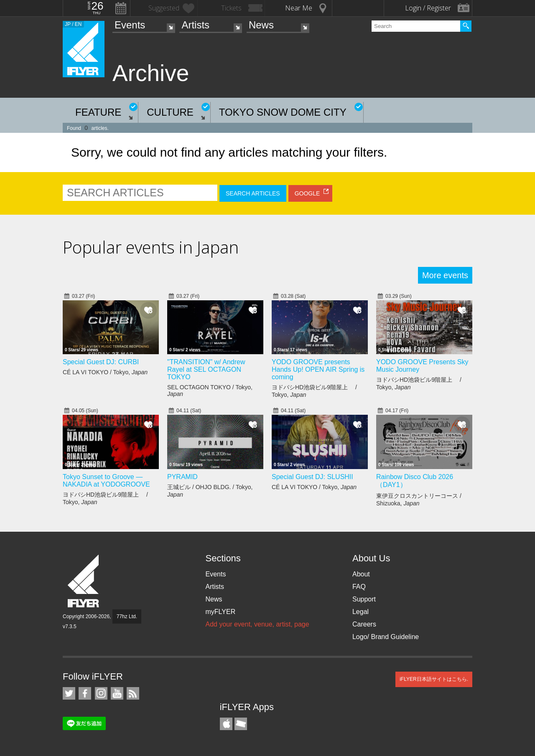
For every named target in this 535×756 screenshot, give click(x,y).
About (361, 574)
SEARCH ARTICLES (253, 193)
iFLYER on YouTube (117, 693)
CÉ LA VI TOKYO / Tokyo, (105, 372)
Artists (195, 25)
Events (130, 25)
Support (364, 599)
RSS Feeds (133, 693)
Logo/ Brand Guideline (386, 637)
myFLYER (220, 612)
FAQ (359, 587)
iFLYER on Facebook (85, 693)
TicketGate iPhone (241, 724)
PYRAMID (182, 477)
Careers (364, 624)
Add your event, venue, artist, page (257, 624)
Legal (360, 612)
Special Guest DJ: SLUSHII (312, 477)
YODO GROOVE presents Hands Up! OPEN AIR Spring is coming (318, 369)
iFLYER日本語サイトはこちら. (434, 679)
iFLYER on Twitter (69, 693)
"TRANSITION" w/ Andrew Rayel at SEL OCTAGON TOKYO (206, 369)
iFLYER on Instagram (101, 693)
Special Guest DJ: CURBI (101, 362)
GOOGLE (307, 193)
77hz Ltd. (127, 616)
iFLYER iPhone (226, 724)
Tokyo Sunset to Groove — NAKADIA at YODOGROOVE (106, 481)
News (261, 25)
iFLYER (84, 581)
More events (445, 275)
